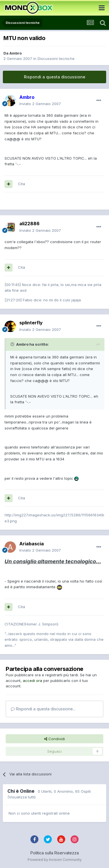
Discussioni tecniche (56, 59)
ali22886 (29, 224)
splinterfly (31, 323)
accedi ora (32, 681)
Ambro (16, 53)
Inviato (40, 104)
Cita (21, 184)
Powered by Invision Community (55, 860)
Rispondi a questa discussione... (43, 709)
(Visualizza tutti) (21, 797)
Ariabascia (32, 544)
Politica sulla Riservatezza (55, 853)
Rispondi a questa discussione (55, 77)
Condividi (54, 739)
